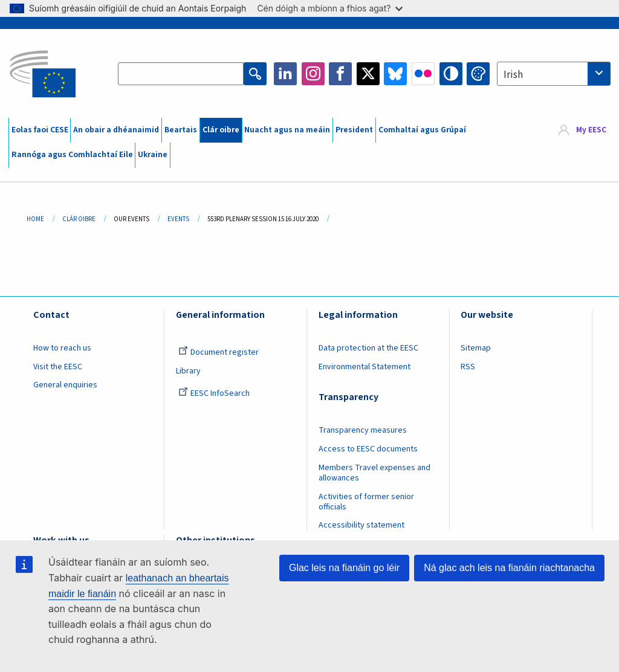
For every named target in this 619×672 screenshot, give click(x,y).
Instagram (313, 74)
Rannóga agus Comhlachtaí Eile (72, 155)
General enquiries (65, 385)
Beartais (181, 130)
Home (35, 219)
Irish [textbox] (513, 75)
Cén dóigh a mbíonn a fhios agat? (330, 8)
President (354, 130)
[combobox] (554, 74)
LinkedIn (285, 74)
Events (178, 219)
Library (188, 371)
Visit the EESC (58, 367)
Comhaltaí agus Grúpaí (422, 130)
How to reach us (62, 348)
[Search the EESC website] (181, 74)
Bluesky (395, 74)
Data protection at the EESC (368, 348)
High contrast (451, 74)
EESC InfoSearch (214, 393)
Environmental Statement (365, 367)
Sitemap (476, 348)
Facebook (340, 74)
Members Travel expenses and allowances (374, 473)
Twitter (368, 74)
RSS (468, 367)
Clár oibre (221, 130)
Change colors (478, 74)
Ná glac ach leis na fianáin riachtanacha (509, 568)
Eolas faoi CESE (40, 130)
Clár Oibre (79, 219)
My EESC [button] (591, 130)
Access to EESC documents (368, 449)
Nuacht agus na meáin (287, 130)
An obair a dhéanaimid (116, 130)
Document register (219, 352)
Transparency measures (363, 430)
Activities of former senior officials (366, 502)
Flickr (423, 74)
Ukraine (153, 155)
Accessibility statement (361, 525)
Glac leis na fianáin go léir (344, 568)
